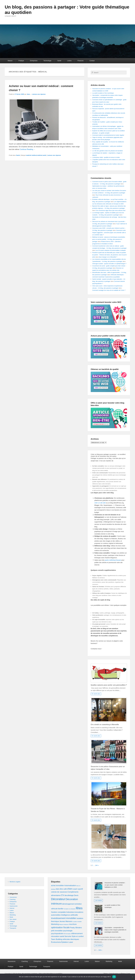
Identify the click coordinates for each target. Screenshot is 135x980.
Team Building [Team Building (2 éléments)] (57, 939)
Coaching (12, 899)
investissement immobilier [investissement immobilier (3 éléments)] (64, 918)
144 (96, 865)
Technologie (47, 61)
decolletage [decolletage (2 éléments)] (69, 895)
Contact (92, 61)
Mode (11, 917)
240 (100, 950)
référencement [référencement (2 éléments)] (77, 934)
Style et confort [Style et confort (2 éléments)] (78, 936)
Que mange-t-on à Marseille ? (108, 257)
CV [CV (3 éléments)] (62, 895)
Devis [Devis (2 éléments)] (76, 895)
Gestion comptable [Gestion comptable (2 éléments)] (58, 912)
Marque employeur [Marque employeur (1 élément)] (64, 924)
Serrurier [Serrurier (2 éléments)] (68, 936)
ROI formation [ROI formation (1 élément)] (67, 934)
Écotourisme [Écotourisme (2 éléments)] (56, 942)
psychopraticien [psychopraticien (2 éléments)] (57, 934)
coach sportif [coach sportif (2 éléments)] (78, 889)
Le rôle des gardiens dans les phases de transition (108, 151)
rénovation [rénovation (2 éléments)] (55, 936)
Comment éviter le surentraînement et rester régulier (108, 135)
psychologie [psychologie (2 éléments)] (68, 931)
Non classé (13, 919)
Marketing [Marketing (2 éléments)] (55, 924)
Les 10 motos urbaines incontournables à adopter (111, 250)
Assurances (13, 897)
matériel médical (31, 155)
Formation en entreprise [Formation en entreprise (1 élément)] (69, 909)
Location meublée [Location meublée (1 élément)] (77, 922)
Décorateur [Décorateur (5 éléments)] (58, 899)
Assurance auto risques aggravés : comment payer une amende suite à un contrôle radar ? (109, 233)
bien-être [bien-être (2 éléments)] (59, 889)
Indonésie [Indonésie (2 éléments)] (70, 912)
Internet (12, 908)
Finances (81, 61)
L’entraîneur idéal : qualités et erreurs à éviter (106, 157)
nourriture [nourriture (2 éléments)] (73, 924)
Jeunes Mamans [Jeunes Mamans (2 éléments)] (66, 921)
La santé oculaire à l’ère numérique (103, 93)
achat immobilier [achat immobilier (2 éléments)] (57, 885)
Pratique (21, 61)
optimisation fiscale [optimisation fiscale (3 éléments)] (60, 927)
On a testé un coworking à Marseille (105, 724)
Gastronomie (13, 906)
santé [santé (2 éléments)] (62, 936)
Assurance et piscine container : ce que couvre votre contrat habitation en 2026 (115, 885)
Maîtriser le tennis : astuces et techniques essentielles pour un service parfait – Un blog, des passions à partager (109, 239)
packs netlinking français (113, 560)
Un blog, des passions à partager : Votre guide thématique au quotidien (58, 10)
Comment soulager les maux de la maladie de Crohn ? (109, 290)
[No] (132, 977)
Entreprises (34, 61)
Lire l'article (98, 901)
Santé (59, 61)
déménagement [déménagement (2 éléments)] (68, 904)
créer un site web (100, 503)
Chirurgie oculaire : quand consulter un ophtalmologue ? (109, 264)
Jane (28, 94)
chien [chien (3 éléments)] (70, 889)
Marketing (13, 915)
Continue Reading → (27, 149)
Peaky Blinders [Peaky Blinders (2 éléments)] (76, 928)
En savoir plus (96, 694)
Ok (114, 977)
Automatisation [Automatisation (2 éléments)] (70, 885)
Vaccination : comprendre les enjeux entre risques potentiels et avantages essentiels (115, 930)
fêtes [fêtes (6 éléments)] (79, 908)
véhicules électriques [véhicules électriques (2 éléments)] (71, 939)
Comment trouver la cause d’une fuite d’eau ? (109, 852)
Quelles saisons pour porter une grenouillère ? (109, 685)
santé (44, 155)
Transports (13, 928)
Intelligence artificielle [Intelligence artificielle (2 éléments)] (69, 915)
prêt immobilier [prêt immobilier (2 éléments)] (57, 931)
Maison (10, 61)
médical (40, 155)
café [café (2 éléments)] (65, 889)
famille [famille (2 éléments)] (61, 909)
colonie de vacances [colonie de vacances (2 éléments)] (59, 892)
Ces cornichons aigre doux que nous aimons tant (111, 210)
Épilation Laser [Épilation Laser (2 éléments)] (67, 942)
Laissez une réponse (39, 94)
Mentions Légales (15, 882)
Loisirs (69, 61)
